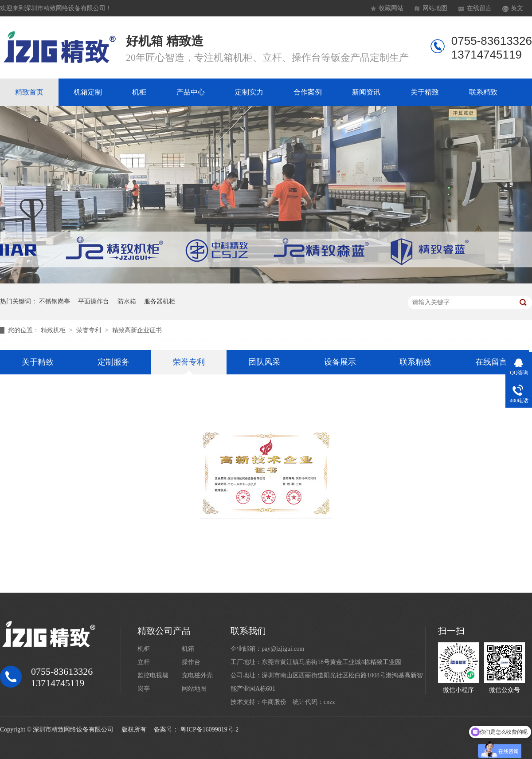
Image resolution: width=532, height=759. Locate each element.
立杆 (144, 662)
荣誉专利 (90, 330)
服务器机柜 (160, 301)
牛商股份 (274, 702)
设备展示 (340, 362)
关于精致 (425, 92)
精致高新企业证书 (137, 330)
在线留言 (479, 8)
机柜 (139, 92)
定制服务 (113, 362)
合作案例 (308, 92)
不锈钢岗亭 (55, 301)
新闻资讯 (366, 92)
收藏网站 (391, 8)
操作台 (191, 662)
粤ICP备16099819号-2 (209, 730)
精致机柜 (54, 330)
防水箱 (127, 301)
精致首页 (29, 92)
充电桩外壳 (197, 675)
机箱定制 (88, 92)
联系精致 (483, 92)
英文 (517, 8)
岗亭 (144, 689)
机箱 (188, 649)
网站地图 (435, 8)
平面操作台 (94, 301)
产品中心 (191, 92)
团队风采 (264, 362)
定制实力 (249, 92)
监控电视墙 (153, 675)
